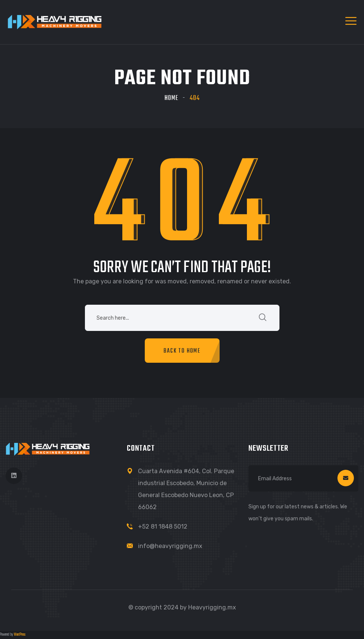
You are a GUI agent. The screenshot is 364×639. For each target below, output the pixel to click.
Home (172, 98)
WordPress (20, 635)
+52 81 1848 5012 (163, 527)
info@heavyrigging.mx (170, 546)
